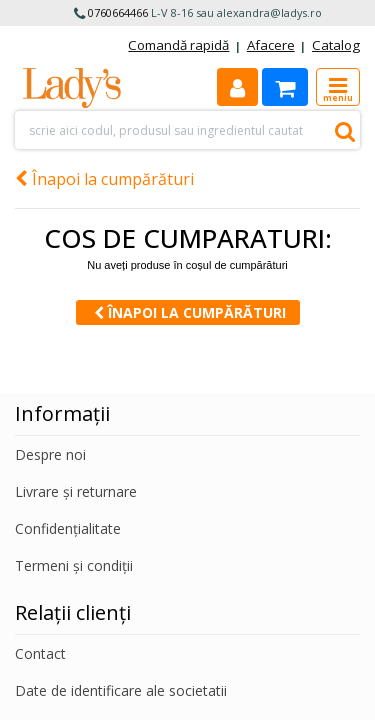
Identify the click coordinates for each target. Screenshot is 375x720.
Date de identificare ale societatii (121, 690)
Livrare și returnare (76, 491)
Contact (40, 653)
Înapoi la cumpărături (104, 179)
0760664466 (118, 12)
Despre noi (50, 454)
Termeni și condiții (74, 565)
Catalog (336, 45)
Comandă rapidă (178, 45)
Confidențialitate (68, 528)
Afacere (271, 45)
